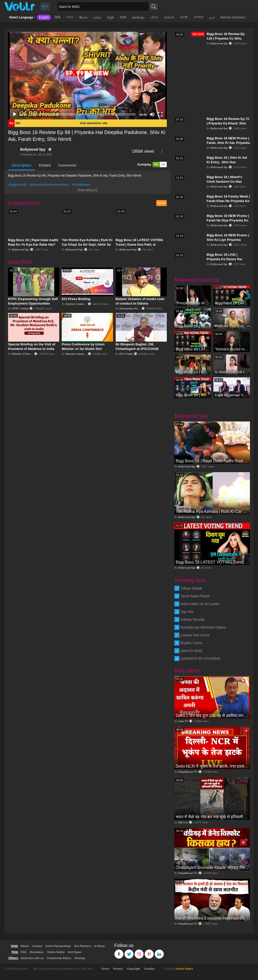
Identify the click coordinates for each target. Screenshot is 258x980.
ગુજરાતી (169, 17)
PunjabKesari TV (188, 772)
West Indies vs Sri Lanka (200, 604)
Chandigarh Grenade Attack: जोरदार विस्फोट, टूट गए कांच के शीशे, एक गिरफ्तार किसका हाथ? (212, 868)
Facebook (119, 952)
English (44, 17)
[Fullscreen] (160, 114)
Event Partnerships (58, 946)
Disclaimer (37, 952)
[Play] (15, 114)
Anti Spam (75, 952)
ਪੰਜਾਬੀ (184, 17)
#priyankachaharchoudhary (49, 185)
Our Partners (83, 946)
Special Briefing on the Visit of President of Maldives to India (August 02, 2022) (32, 349)
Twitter (129, 952)
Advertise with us (32, 958)
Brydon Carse (191, 643)
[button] (87, 76)
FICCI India (126, 354)
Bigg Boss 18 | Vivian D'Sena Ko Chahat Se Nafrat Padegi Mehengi (193, 326)
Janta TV (183, 721)
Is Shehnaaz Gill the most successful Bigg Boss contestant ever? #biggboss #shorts (232, 372)
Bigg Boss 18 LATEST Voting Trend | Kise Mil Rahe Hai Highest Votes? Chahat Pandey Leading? (232, 303)
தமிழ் (97, 17)
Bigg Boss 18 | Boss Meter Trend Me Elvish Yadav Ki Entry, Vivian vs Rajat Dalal (193, 395)
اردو (212, 17)
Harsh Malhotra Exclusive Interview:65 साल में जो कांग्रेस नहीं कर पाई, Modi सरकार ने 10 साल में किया (212, 918)
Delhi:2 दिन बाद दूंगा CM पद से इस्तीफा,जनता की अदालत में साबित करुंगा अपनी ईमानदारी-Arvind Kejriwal (212, 716)
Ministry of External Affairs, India (31, 354)
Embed (45, 165)
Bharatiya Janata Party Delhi (82, 354)
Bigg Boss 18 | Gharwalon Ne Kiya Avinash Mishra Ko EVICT (193, 372)
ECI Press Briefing (76, 299)
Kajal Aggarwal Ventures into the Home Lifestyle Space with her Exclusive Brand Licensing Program (232, 395)
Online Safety (56, 952)
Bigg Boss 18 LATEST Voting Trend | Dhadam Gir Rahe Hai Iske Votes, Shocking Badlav (193, 349)
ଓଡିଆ (154, 17)
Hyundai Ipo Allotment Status (203, 627)
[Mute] (152, 114)
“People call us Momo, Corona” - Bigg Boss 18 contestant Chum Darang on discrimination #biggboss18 (193, 303)
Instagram (139, 952)
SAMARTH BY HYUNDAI (200, 659)
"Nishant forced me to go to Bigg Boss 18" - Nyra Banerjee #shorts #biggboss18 (232, 349)
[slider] (83, 114)
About (25, 946)
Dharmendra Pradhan (131, 308)
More (162, 203)
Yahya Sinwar (191, 588)
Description (22, 165)
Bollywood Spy (33, 149)
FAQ (24, 952)
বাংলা (70, 17)
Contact (37, 946)
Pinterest (149, 952)
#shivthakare (81, 185)
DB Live (183, 822)
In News (100, 946)
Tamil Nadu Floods (195, 596)
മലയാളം (138, 17)
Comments (67, 165)
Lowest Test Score (195, 635)
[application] (87, 76)
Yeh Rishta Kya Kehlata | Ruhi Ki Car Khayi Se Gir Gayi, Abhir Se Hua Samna (87, 244)
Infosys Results (193, 619)
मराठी (123, 17)
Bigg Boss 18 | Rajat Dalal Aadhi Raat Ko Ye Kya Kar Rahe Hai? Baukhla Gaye (33, 244)
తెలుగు (83, 17)
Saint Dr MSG (191, 651)
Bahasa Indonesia (233, 17)
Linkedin (159, 952)
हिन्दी (58, 17)
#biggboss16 (17, 185)
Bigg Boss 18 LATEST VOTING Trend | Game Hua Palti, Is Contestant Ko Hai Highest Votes (141, 244)
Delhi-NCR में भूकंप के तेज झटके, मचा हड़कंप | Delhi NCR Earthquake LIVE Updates (212, 766)
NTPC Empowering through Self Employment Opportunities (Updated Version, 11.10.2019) (33, 303)
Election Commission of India (82, 304)
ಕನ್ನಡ (110, 17)
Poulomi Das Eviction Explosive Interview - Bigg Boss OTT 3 (232, 326)
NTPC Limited (20, 308)
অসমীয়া (199, 17)
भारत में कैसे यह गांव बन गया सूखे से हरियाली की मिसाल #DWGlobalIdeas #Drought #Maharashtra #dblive (212, 817)
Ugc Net (187, 612)
